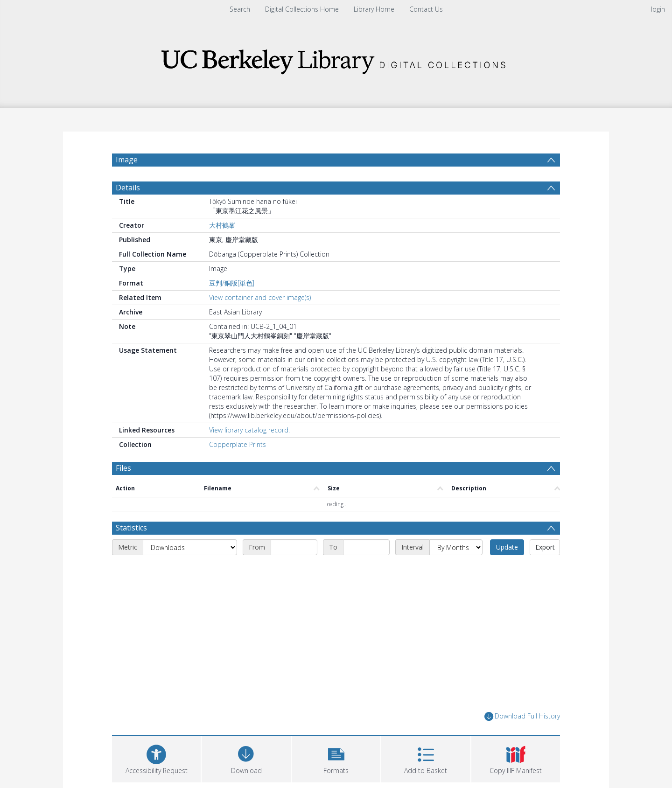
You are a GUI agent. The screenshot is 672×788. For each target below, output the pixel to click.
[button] (336, 758)
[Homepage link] (336, 59)
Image (127, 160)
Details (128, 188)
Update (507, 547)
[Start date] (294, 547)
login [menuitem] (658, 9)
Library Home (374, 9)
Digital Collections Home (302, 9)
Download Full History (522, 716)
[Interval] (456, 547)
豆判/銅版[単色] (232, 283)
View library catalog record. (249, 430)
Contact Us (426, 9)
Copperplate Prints (238, 444)
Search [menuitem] (240, 9)
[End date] (366, 547)
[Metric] (190, 547)
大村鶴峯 (222, 225)
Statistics (131, 528)
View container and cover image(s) (260, 297)
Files (123, 468)
